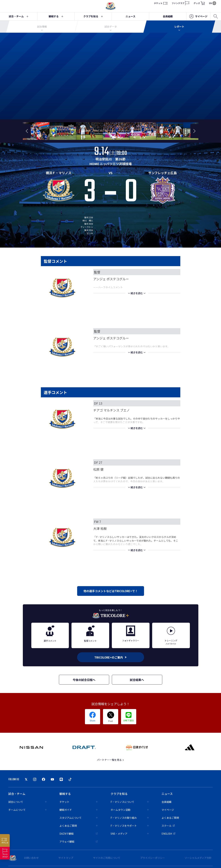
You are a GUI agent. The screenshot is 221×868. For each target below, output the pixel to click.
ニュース (130, 16)
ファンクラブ (180, 3)
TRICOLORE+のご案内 (111, 657)
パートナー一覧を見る (110, 760)
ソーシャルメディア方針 (198, 858)
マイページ (198, 16)
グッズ (199, 3)
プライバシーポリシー (153, 858)
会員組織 (168, 16)
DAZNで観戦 (79, 834)
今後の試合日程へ (84, 680)
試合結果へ (137, 680)
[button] (27, 131)
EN (213, 3)
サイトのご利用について (107, 858)
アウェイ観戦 (79, 842)
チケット (161, 3)
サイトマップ (66, 858)
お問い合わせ (31, 858)
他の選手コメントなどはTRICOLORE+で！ (111, 591)
